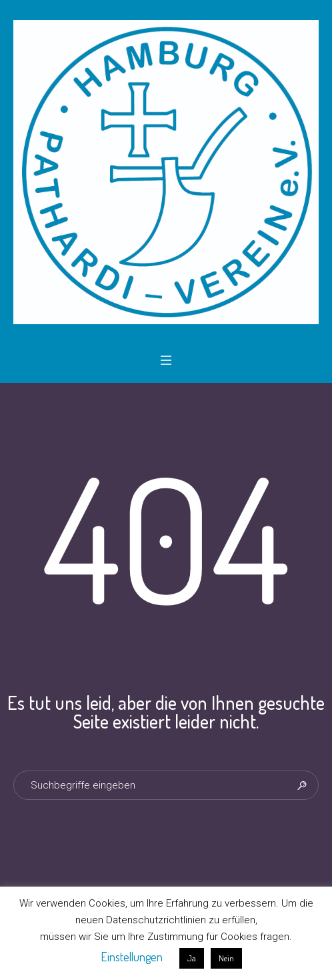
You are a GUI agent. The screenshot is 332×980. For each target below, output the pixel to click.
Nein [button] (226, 958)
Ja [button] (192, 958)
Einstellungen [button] (132, 957)
